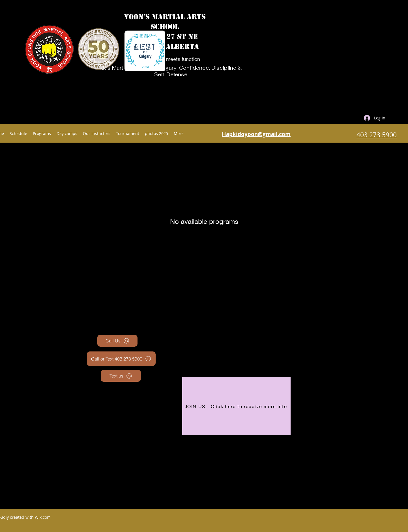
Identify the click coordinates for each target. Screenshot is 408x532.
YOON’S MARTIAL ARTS (165, 17)
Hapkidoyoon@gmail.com (256, 134)
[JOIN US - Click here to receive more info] (236, 406)
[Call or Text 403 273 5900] (121, 359)
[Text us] (121, 376)
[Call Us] (117, 341)
